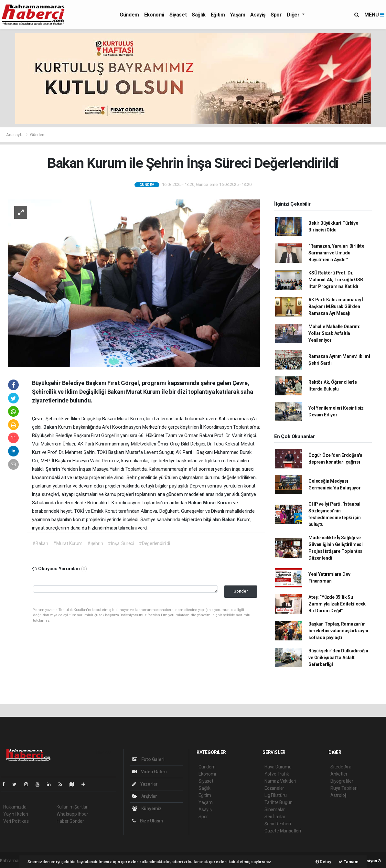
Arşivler (145, 796)
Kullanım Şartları (73, 807)
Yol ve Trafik (277, 774)
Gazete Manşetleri (283, 831)
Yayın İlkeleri (16, 814)
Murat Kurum (218, 503)
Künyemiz (147, 809)
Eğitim (218, 15)
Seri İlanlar (275, 817)
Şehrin (54, 469)
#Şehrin (95, 543)
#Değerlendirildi (154, 543)
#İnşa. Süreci (121, 543)
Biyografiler (342, 781)
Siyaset (178, 15)
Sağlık (199, 15)
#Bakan (40, 543)
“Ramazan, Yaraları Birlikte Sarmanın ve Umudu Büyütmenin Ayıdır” (336, 253)
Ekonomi (154, 15)
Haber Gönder (70, 821)
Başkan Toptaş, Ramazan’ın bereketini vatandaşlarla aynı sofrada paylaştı (338, 631)
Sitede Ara (341, 767)
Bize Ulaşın (148, 821)
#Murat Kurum (68, 543)
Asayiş (258, 15)
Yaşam (237, 15)
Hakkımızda (15, 807)
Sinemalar (275, 809)
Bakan (51, 427)
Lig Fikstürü (276, 795)
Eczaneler (274, 788)
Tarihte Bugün (279, 802)
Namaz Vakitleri (280, 781)
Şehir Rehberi (278, 824)
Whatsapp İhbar (72, 814)
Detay (323, 862)
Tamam (348, 862)
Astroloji (338, 795)
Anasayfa (15, 135)
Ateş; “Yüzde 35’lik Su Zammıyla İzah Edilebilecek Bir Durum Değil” (337, 604)
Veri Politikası (16, 821)
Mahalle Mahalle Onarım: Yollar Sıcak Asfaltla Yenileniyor (334, 333)
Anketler (339, 774)
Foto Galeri (148, 759)
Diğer (294, 15)
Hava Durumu (278, 767)
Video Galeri (149, 772)
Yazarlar (145, 784)
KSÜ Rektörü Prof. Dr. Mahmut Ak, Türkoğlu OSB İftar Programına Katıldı (336, 280)
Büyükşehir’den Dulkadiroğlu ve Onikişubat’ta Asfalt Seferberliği (338, 658)
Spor (276, 15)
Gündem (129, 15)
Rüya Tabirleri (344, 788)
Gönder (241, 591)
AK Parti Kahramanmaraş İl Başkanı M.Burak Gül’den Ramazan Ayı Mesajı (336, 306)
